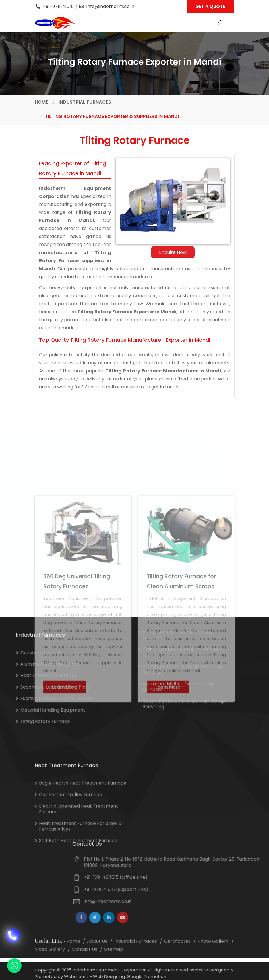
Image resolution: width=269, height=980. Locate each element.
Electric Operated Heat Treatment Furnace (79, 848)
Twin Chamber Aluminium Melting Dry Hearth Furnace (185, 606)
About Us (97, 948)
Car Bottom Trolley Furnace (71, 834)
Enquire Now (177, 252)
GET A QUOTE (210, 6)
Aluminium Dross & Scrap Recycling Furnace (182, 623)
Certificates (177, 948)
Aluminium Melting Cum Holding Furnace (178, 640)
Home (41, 102)
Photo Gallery (213, 948)
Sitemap (114, 956)
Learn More (64, 792)
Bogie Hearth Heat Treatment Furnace (83, 823)
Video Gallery (50, 956)
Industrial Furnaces (85, 102)
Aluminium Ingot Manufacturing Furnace (178, 588)
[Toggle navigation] (232, 23)
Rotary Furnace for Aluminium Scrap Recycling (184, 657)
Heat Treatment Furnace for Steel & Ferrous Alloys (80, 866)
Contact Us (85, 956)
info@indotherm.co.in (110, 6)
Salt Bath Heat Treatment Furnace (78, 880)
